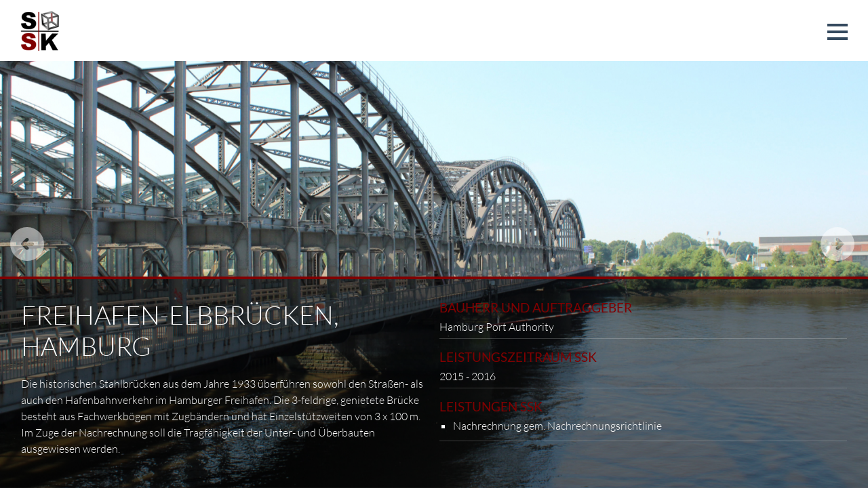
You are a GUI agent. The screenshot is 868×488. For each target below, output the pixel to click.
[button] (837, 32)
